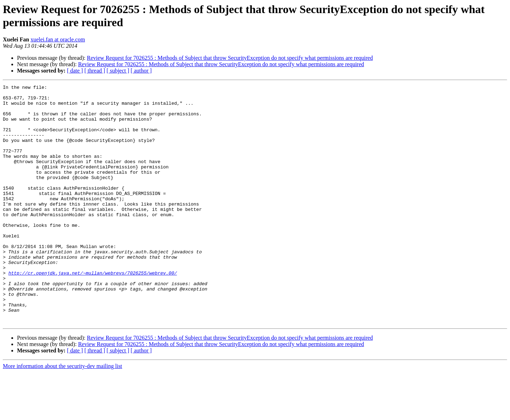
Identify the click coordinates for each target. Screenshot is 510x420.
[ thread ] (95, 71)
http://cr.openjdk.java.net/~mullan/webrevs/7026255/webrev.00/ (93, 311)
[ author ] (141, 71)
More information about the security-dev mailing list (63, 414)
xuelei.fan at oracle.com (58, 39)
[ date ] (75, 71)
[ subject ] (118, 71)
